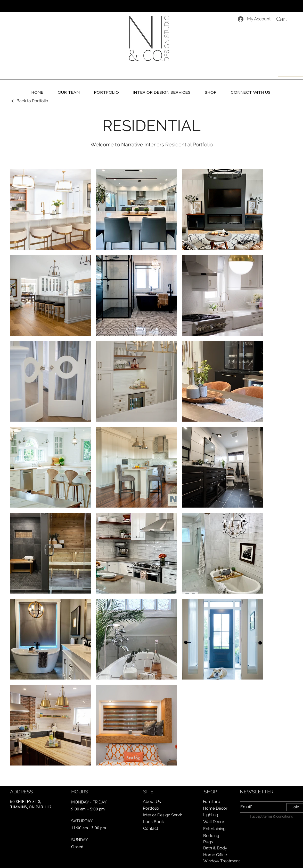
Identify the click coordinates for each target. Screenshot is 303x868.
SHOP (210, 792)
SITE (148, 792)
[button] (287, 19)
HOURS (80, 792)
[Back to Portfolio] (29, 101)
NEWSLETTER (257, 792)
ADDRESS (22, 792)
